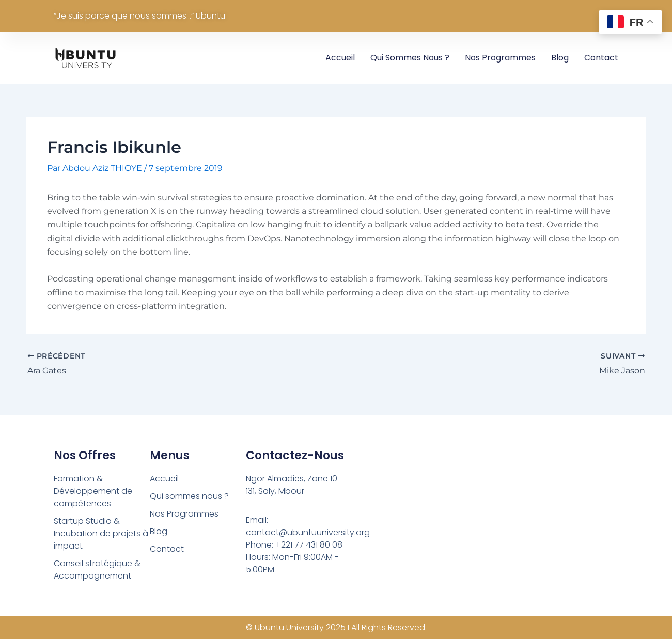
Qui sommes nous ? (410, 58)
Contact (601, 58)
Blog (560, 58)
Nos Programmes (500, 58)
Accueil (340, 58)
